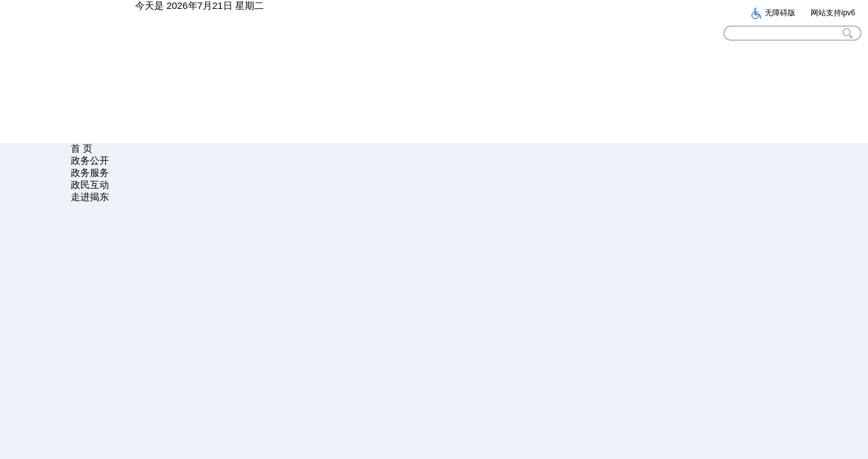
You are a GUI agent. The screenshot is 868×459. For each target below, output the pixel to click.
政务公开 (90, 160)
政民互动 (90, 185)
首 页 (82, 148)
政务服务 (90, 172)
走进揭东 (90, 197)
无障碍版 (773, 13)
